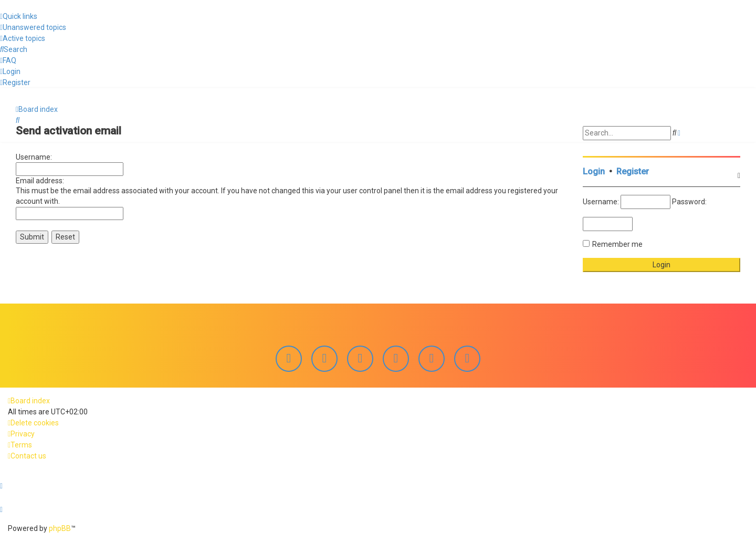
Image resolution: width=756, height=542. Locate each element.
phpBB (60, 528)
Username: (34, 156)
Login (594, 170)
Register (633, 170)
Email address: (40, 180)
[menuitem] (33, 28)
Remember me (617, 243)
